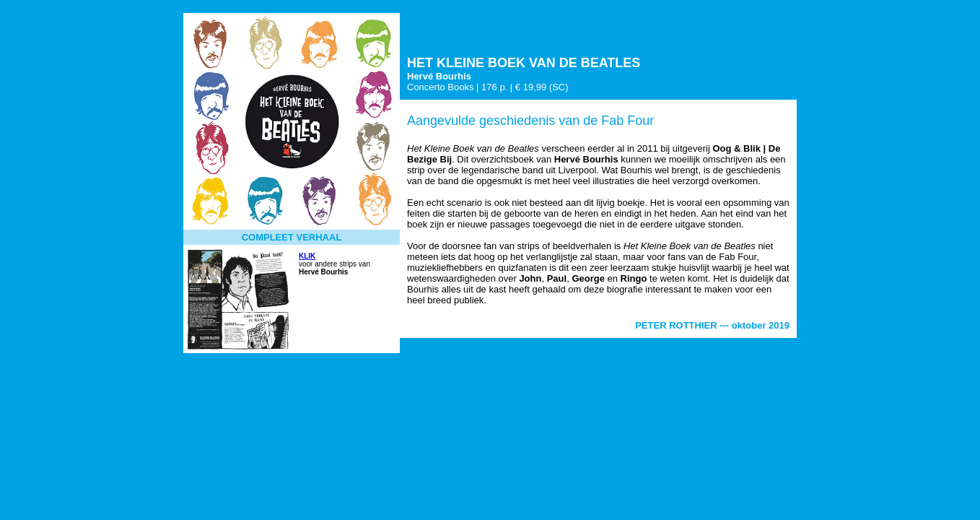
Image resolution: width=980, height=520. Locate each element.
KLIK (307, 256)
